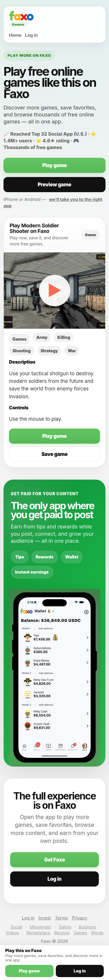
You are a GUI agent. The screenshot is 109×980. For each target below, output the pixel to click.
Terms (61, 918)
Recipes (62, 933)
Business (87, 927)
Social (16, 927)
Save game (55, 454)
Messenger (40, 927)
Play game (54, 165)
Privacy (79, 918)
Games (80, 933)
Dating (65, 927)
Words (97, 933)
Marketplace (38, 933)
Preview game (55, 185)
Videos (12, 933)
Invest (45, 918)
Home (15, 35)
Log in (31, 35)
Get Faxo (54, 860)
